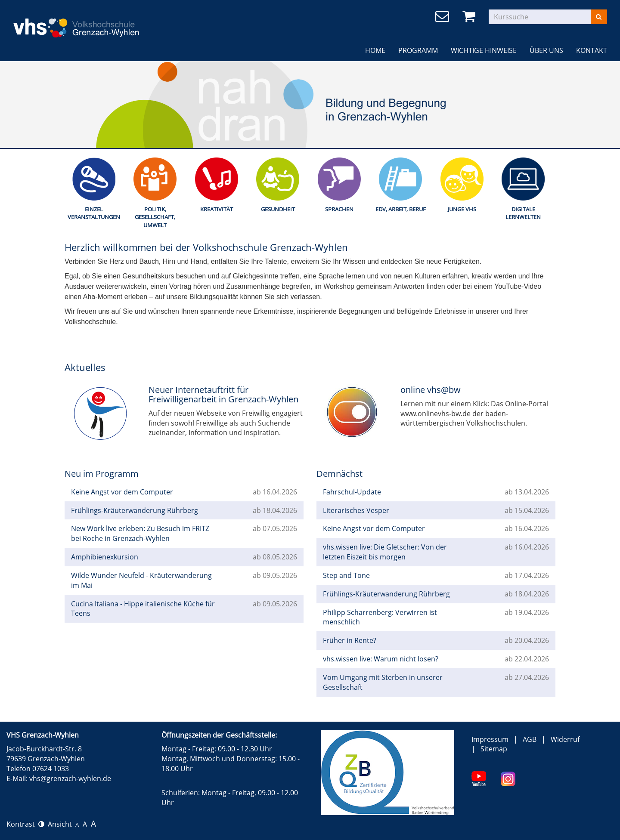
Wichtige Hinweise (484, 50)
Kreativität (217, 209)
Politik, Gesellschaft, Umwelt (155, 217)
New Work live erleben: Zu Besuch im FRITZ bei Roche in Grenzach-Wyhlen (140, 533)
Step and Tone (346, 575)
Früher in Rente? (350, 640)
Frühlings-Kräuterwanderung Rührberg (135, 510)
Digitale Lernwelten (523, 213)
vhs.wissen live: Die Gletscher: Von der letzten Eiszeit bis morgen (385, 552)
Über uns (546, 50)
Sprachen (339, 209)
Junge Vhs (462, 209)
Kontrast (25, 824)
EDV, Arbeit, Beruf (401, 209)
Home (375, 50)
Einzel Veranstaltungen (94, 213)
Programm (418, 50)
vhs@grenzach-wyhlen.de (70, 778)
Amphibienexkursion (105, 557)
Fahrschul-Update (352, 492)
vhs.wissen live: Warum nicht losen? (381, 659)
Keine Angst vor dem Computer (122, 492)
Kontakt (592, 50)
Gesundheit (278, 209)
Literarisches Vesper (356, 510)
